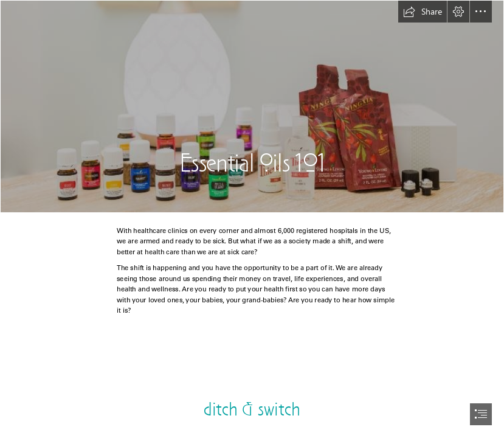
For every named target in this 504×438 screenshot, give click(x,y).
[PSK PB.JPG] (252, 106)
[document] (252, 219)
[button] (423, 12)
